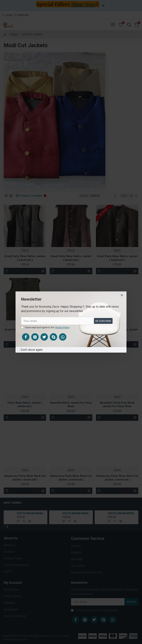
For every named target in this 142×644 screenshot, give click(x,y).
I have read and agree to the (46, 328)
